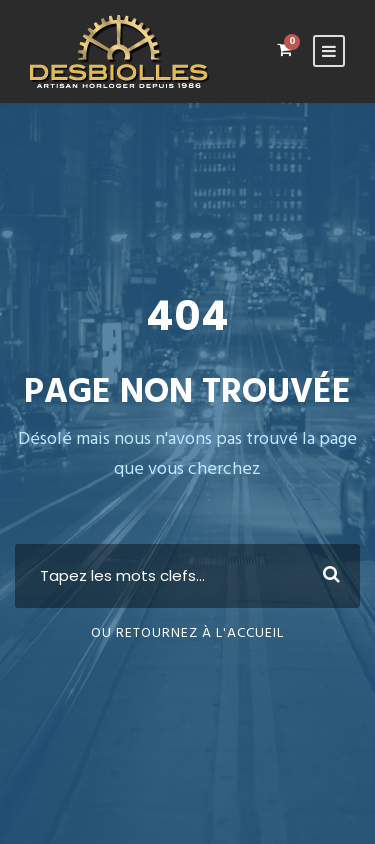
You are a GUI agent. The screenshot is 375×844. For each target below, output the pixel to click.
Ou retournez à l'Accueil (187, 633)
